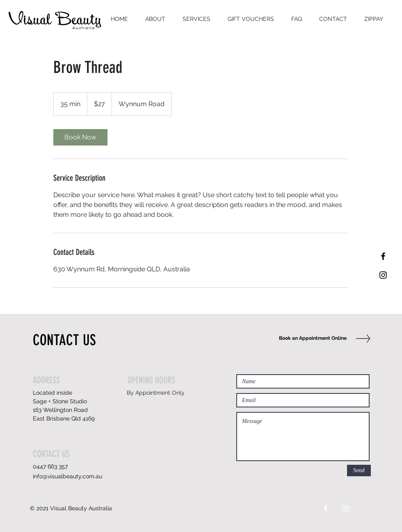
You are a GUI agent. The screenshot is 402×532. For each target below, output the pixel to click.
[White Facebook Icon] (325, 508)
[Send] (359, 471)
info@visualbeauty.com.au (67, 476)
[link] (80, 137)
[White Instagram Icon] (346, 508)
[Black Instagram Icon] (383, 275)
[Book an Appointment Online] (311, 338)
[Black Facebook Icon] (383, 256)
